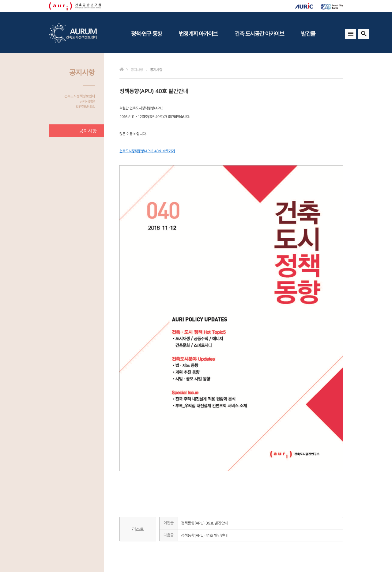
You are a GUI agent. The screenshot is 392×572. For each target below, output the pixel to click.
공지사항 (88, 131)
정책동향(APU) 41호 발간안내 (204, 535)
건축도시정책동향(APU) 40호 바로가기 (147, 151)
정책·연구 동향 (146, 34)
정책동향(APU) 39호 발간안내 (205, 523)
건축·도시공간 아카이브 (259, 34)
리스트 (138, 529)
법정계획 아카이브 (198, 34)
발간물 (308, 34)
